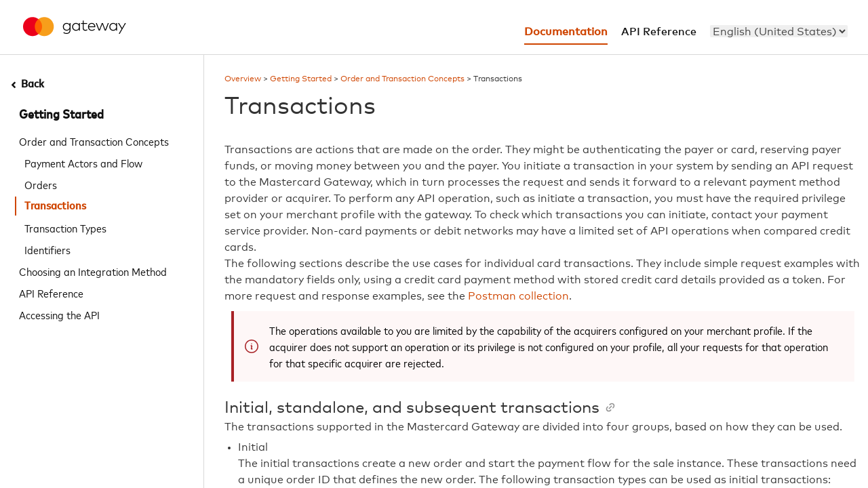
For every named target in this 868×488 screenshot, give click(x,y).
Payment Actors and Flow (83, 163)
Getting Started (61, 115)
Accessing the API (59, 314)
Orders (41, 184)
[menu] (779, 31)
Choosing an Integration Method (93, 271)
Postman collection (518, 296)
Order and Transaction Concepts (94, 141)
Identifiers (47, 249)
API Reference (51, 293)
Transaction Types (65, 228)
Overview (243, 79)
